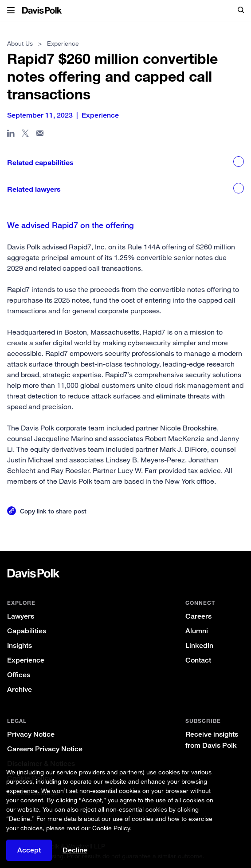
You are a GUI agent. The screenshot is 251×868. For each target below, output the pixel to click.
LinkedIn (199, 645)
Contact (198, 660)
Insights (20, 645)
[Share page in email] (40, 135)
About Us (20, 43)
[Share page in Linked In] (11, 135)
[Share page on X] (25, 135)
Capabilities (27, 631)
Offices (19, 675)
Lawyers (21, 616)
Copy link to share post (53, 511)
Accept (29, 850)
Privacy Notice (31, 734)
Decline (75, 850)
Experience (26, 660)
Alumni (197, 631)
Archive (20, 689)
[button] (11, 11)
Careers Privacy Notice (45, 749)
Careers (198, 616)
